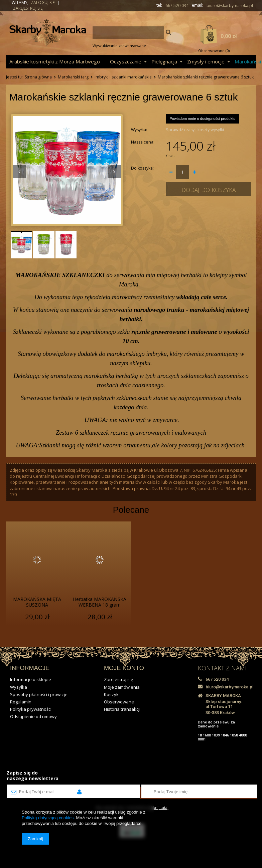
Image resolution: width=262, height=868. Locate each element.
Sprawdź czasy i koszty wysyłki (195, 130)
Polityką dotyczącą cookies (48, 818)
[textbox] (128, 33)
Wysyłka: (139, 130)
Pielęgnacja (164, 61)
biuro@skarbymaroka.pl (230, 6)
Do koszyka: (142, 168)
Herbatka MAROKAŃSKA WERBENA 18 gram (100, 602)
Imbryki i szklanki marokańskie (123, 77)
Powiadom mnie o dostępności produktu (202, 119)
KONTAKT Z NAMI (222, 668)
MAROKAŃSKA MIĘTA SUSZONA (37, 602)
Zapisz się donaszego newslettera (33, 776)
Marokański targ (73, 77)
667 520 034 (177, 6)
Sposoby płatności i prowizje (39, 694)
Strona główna (38, 77)
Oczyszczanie (126, 61)
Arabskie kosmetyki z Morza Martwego (55, 61)
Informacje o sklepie (31, 679)
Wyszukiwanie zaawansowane (119, 46)
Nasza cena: (143, 142)
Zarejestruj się (28, 8)
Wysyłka (19, 687)
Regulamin (21, 702)
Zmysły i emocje (206, 61)
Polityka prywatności (31, 709)
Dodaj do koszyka (209, 190)
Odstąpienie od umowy (33, 716)
